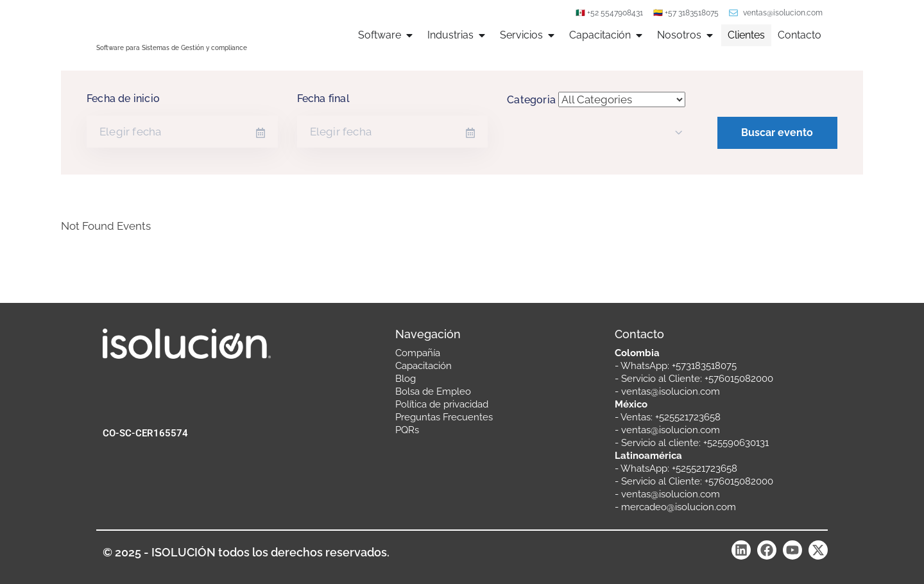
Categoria (531, 100)
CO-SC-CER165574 (145, 433)
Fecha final (323, 99)
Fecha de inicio (123, 99)
